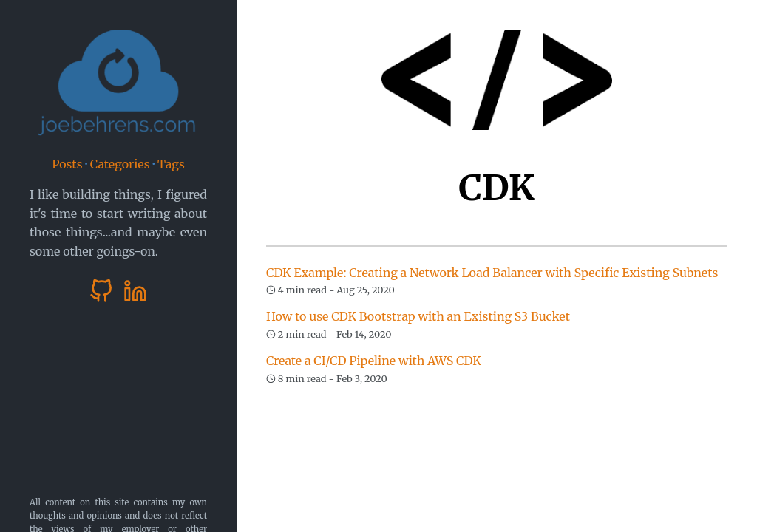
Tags (171, 164)
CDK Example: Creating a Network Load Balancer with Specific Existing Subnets (492, 273)
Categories (120, 164)
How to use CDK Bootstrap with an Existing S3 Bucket (418, 316)
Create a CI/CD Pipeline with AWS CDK (374, 361)
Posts (67, 164)
